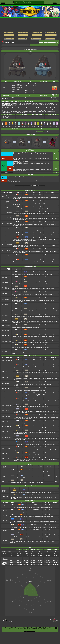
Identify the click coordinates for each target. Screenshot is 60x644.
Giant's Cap (28, 153)
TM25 (3, 310)
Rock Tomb (8, 336)
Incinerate (8, 239)
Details (56, 154)
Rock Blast (8, 256)
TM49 (3, 341)
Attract (7, 315)
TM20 (3, 288)
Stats (53, 42)
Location (46, 42)
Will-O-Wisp (8, 326)
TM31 (3, 315)
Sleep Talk (8, 389)
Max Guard (4, 541)
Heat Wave (8, 394)
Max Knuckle (5, 515)
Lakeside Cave (24, 161)
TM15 (3, 278)
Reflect (7, 282)
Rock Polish (9, 229)
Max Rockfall (5, 526)
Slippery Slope (25, 169)
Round (7, 351)
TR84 (3, 443)
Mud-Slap (4, 476)
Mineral (48, 132)
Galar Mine (22, 153)
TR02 (3, 361)
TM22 (3, 299)
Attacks (50, 42)
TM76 (3, 351)
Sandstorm (8, 321)
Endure (7, 384)
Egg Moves (57, 42)
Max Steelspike (4, 535)
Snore (7, 305)
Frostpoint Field (25, 164)
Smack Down (9, 223)
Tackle (7, 208)
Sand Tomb (8, 341)
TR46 (3, 405)
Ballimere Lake (17, 161)
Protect (7, 310)
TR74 (3, 422)
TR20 (3, 372)
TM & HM (34, 186)
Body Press (8, 459)
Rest (6, 294)
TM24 (3, 305)
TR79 (3, 438)
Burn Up (8, 261)
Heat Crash (8, 250)
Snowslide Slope (40, 164)
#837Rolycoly (10, 620)
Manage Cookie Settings (45, 627)
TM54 (3, 346)
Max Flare (4, 506)
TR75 (3, 427)
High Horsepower (8, 454)
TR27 (3, 389)
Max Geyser (4, 521)
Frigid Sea (46, 164)
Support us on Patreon (30, 631)
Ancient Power (8, 233)
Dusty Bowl (24, 154)
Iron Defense (8, 405)
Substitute (8, 372)
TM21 (3, 294)
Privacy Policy (35, 627)
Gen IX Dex (16, 45)
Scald (7, 443)
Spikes (7, 378)
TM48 (3, 336)
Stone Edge (8, 427)
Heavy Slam (8, 438)
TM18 (3, 282)
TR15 (3, 366)
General (41, 42)
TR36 (3, 394)
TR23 (3, 378)
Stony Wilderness (35, 153)
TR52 (3, 411)
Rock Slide (8, 299)
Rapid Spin (8, 218)
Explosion (4, 471)
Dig (6, 278)
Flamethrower (8, 361)
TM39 (3, 331)
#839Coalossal (50, 620)
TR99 (3, 459)
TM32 (3, 321)
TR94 (3, 454)
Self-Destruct (7, 288)
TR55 (3, 416)
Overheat (7, 400)
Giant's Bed (32, 164)
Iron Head (8, 422)
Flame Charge (7, 196)
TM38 (3, 326)
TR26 (3, 384)
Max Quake (4, 531)
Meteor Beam (5, 496)
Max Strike (4, 511)
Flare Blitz (8, 416)
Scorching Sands (4, 491)
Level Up (27, 186)
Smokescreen (9, 212)
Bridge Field (16, 153)
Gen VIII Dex (44, 45)
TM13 (3, 273)
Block (3, 481)
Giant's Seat (37, 154)
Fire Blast (7, 366)
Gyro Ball (7, 411)
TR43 (3, 400)
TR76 (3, 432)
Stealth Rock (9, 245)
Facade (7, 331)
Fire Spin (7, 273)
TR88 (3, 448)
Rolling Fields (43, 154)
